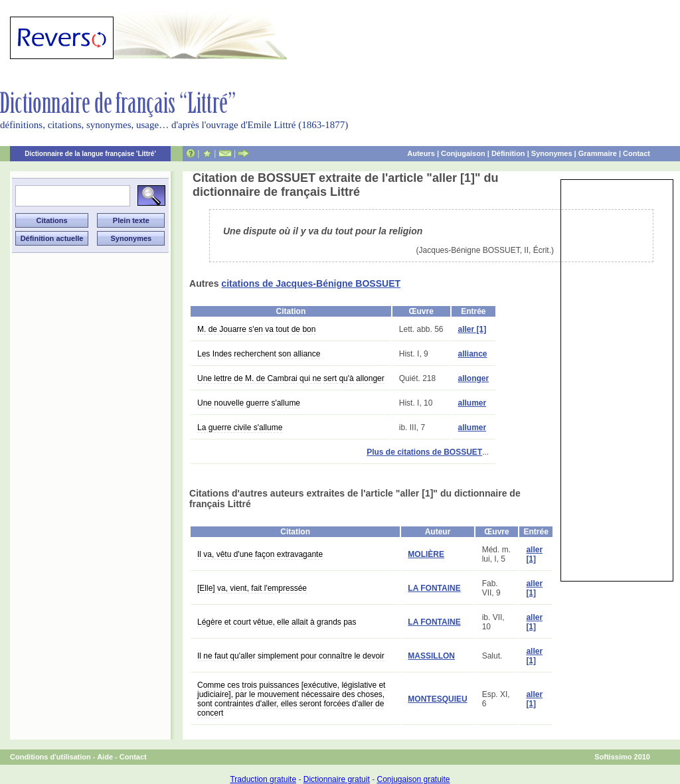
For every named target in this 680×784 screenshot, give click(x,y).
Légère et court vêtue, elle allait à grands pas (277, 622)
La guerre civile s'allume (240, 428)
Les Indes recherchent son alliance (259, 354)
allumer (472, 403)
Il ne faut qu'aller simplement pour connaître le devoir (291, 656)
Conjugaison (463, 153)
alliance (473, 354)
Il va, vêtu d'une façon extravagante (260, 554)
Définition (508, 153)
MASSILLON (431, 656)
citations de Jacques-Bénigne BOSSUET (311, 283)
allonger (474, 378)
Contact (637, 153)
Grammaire (598, 153)
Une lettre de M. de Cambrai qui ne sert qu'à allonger (291, 378)
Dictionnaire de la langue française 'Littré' (90, 154)
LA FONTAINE (434, 588)
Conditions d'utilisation (50, 757)
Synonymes (552, 153)
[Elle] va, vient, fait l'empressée (252, 588)
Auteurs (421, 153)
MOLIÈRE (426, 554)
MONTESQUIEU (437, 699)
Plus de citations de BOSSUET (424, 452)
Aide (105, 757)
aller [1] (472, 329)
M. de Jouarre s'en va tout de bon (256, 329)
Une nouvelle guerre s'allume (249, 403)
